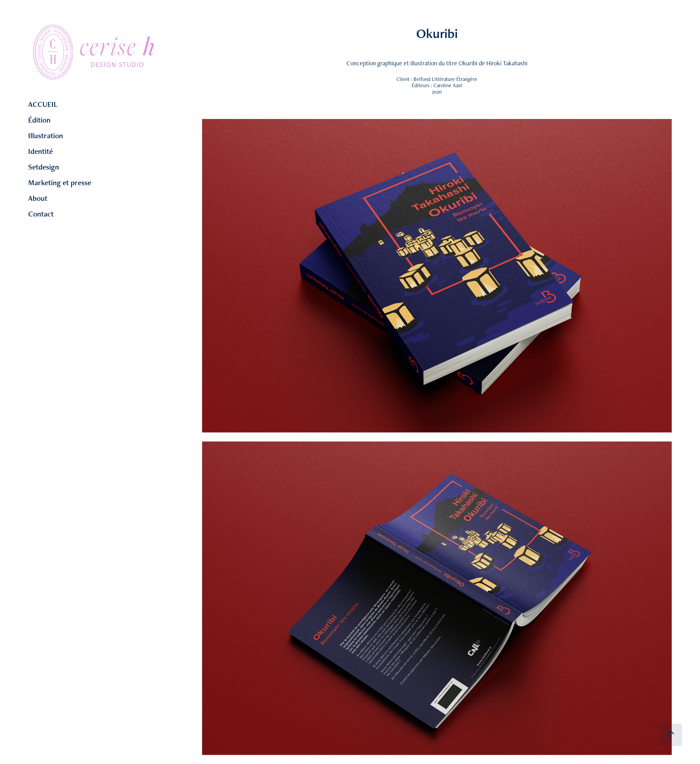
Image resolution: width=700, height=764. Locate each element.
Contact (41, 214)
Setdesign (44, 167)
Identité (40, 151)
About (38, 198)
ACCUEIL (43, 104)
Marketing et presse (60, 183)
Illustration (46, 136)
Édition (39, 120)
